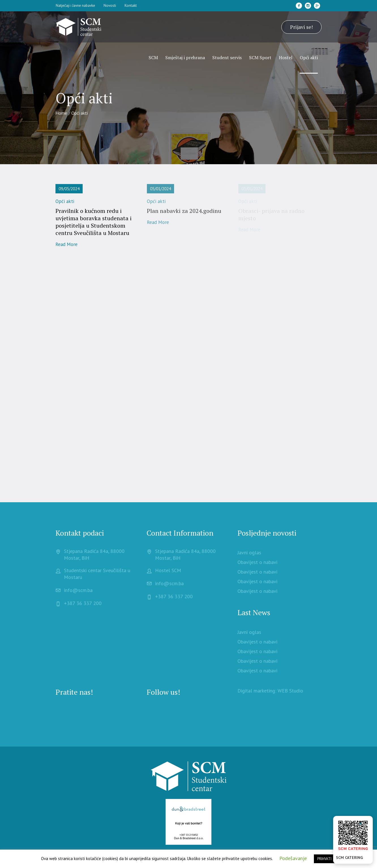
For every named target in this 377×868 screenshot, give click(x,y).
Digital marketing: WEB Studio (270, 691)
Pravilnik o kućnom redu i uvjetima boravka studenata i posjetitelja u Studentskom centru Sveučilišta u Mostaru (94, 222)
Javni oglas (249, 552)
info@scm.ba (78, 590)
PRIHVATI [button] (324, 859)
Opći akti (65, 201)
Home (61, 113)
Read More (67, 244)
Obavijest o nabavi (257, 562)
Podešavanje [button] (293, 858)
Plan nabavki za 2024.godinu (184, 211)
